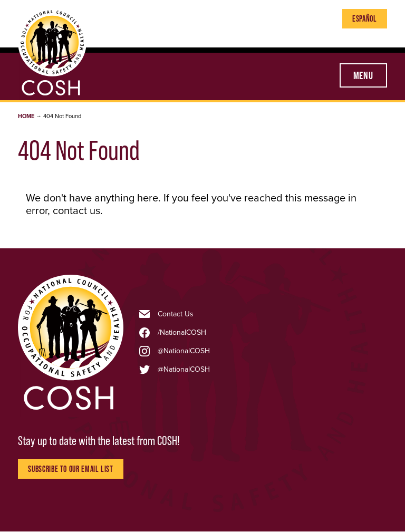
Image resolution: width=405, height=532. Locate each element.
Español (364, 18)
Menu (363, 75)
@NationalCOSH (184, 351)
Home (26, 116)
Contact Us (176, 314)
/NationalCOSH (182, 333)
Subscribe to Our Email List (70, 469)
